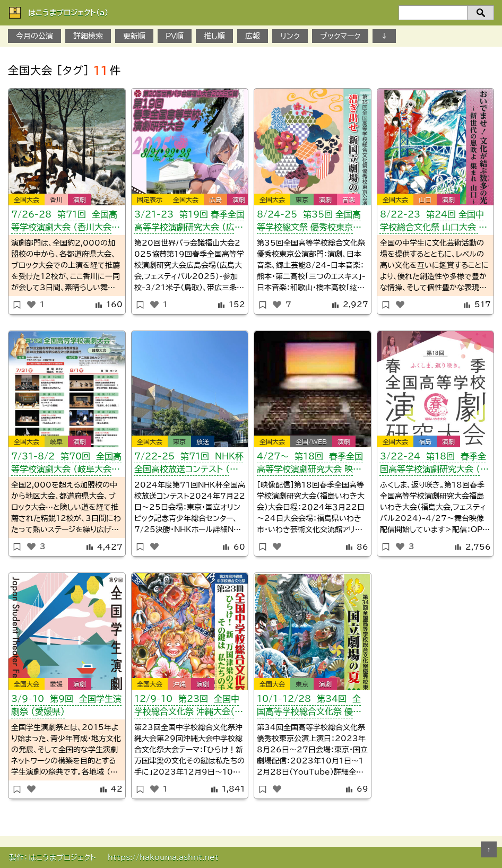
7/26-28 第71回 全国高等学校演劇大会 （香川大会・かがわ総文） (64, 223)
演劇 (80, 199)
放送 (203, 441)
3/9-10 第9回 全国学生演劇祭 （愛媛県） (66, 705)
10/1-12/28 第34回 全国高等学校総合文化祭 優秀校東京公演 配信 (309, 707)
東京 (302, 199)
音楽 (349, 199)
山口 (425, 199)
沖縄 (179, 684)
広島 (215, 199)
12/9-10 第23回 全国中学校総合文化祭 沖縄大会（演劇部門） (189, 707)
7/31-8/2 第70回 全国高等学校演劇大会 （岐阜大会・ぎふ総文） (66, 465)
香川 (56, 199)
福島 (425, 441)
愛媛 (56, 684)
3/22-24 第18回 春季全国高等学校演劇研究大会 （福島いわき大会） (434, 465)
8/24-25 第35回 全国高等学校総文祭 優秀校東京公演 (309, 223)
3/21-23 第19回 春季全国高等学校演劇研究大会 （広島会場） (189, 223)
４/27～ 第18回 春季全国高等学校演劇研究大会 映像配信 (310, 465)
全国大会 (27, 199)
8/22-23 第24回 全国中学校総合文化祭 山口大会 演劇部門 (434, 223)
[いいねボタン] (31, 305)
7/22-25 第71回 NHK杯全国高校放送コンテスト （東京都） (189, 465)
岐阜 (56, 441)
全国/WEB (311, 441)
